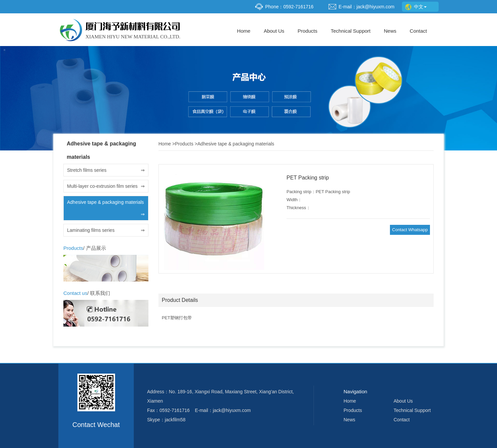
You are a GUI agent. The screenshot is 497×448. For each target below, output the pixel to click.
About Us (274, 31)
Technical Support (351, 31)
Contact (418, 31)
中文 (416, 7)
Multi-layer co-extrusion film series (106, 186)
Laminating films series (106, 230)
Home (244, 31)
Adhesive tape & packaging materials (106, 210)
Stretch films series (106, 170)
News (390, 31)
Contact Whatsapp (410, 230)
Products (307, 31)
